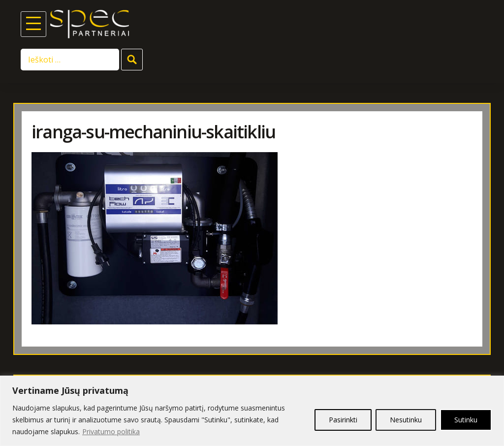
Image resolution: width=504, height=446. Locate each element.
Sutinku (466, 420)
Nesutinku (406, 420)
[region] (252, 411)
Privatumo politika (111, 431)
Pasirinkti (343, 420)
